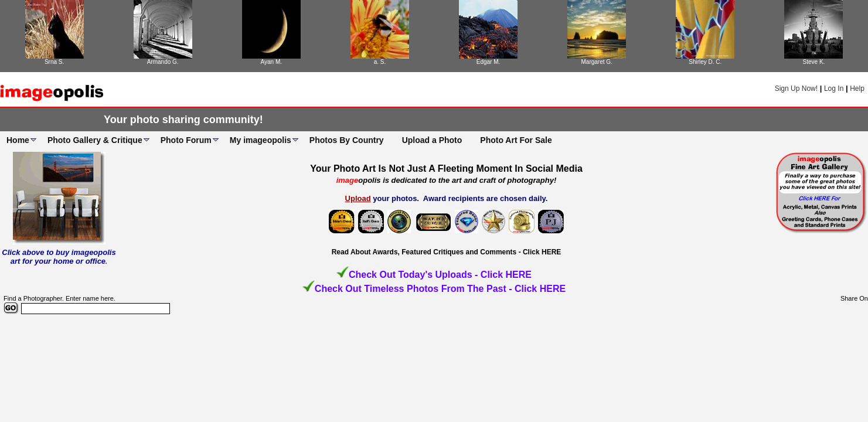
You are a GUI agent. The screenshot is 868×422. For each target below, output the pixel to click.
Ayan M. (272, 62)
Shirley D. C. (705, 62)
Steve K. (814, 62)
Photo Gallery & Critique (95, 140)
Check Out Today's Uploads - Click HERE (440, 275)
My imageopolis (261, 140)
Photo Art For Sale (516, 140)
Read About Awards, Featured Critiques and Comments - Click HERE (447, 252)
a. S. (380, 62)
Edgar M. (489, 62)
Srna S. (54, 62)
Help (857, 89)
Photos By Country (347, 140)
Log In (834, 89)
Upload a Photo (432, 140)
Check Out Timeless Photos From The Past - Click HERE (440, 289)
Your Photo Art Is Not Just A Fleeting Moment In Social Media (446, 169)
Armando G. (163, 62)
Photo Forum (186, 140)
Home (18, 140)
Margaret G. (597, 62)
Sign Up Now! (796, 89)
